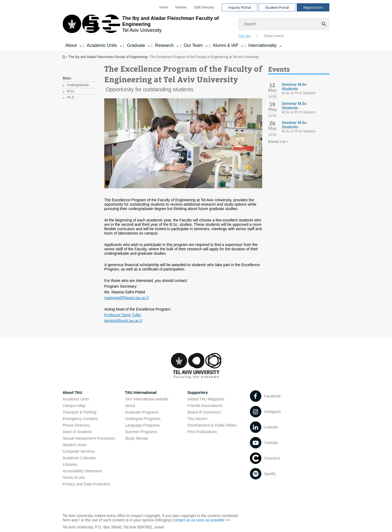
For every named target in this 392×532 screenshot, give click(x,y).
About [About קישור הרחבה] (71, 45)
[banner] (196, 25)
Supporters (198, 393)
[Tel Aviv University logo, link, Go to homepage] (148, 26)
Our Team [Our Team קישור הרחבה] (193, 45)
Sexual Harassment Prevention (89, 438)
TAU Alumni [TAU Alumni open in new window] (197, 419)
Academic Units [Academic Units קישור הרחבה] (102, 45)
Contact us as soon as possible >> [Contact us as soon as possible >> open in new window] (201, 520)
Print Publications (202, 432)
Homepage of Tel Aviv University (64, 57)
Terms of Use (74, 478)
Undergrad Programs (143, 419)
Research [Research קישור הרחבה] (164, 45)
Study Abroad (136, 438)
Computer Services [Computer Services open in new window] (79, 451)
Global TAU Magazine (206, 399)
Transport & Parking (79, 412)
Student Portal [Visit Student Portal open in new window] (277, 7)
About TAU (72, 393)
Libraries (70, 464)
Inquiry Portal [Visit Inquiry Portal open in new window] (240, 7)
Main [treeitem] (67, 78)
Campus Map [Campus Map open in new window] (74, 406)
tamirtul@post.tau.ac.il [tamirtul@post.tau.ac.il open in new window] (123, 321)
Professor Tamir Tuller (123, 315)
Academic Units (76, 399)
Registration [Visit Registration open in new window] (313, 7)
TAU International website (147, 399)
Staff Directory (204, 7)
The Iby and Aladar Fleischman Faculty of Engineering (108, 57)
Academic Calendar (79, 458)
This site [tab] (244, 36)
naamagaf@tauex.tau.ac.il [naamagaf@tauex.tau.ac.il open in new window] (126, 298)
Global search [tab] (274, 36)
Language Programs (142, 425)
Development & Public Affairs (212, 425)
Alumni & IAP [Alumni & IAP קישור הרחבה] (225, 45)
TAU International (141, 393)
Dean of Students (77, 432)
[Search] (284, 24)
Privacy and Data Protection (86, 484)
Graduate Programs (142, 412)
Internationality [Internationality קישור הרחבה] (262, 45)
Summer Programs (141, 432)
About (130, 406)
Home (164, 7)
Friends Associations (205, 406)
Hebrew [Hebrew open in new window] (181, 7)
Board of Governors (204, 412)
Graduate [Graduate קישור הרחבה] (136, 45)
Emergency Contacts (80, 419)
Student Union (75, 445)
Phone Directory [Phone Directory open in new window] (76, 425)
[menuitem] (164, 7)
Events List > (278, 142)
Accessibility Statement (82, 471)
